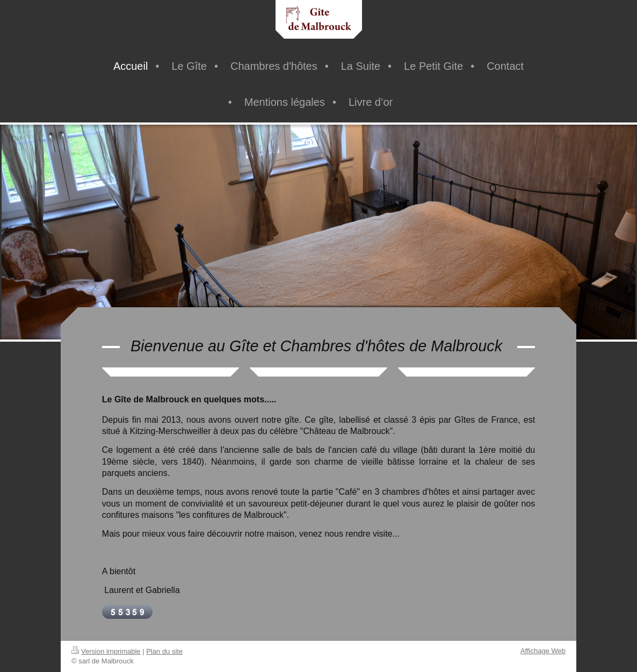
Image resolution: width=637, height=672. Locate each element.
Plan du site (164, 651)
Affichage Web (543, 651)
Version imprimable (106, 651)
